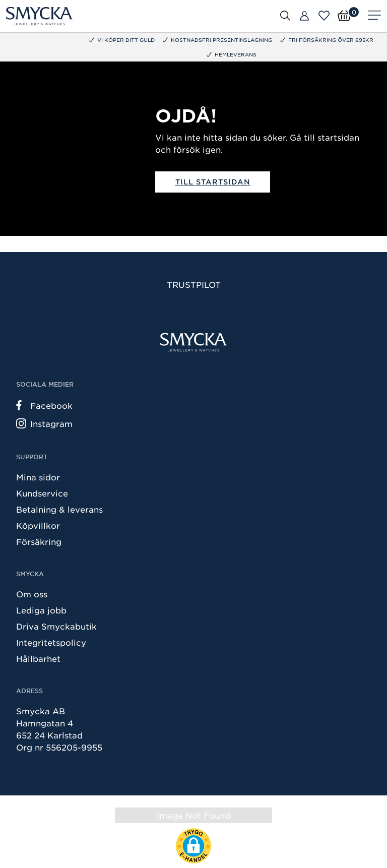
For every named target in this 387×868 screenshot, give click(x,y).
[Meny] (374, 16)
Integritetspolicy (51, 642)
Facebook (44, 405)
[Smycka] (39, 16)
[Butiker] (304, 16)
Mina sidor (38, 477)
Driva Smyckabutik (56, 626)
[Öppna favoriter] (324, 16)
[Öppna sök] (285, 15)
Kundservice (42, 493)
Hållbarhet (38, 658)
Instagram (44, 423)
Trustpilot (194, 284)
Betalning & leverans (59, 509)
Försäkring (39, 541)
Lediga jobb (41, 610)
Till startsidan (213, 182)
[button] (193, 846)
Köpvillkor (38, 525)
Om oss (32, 594)
